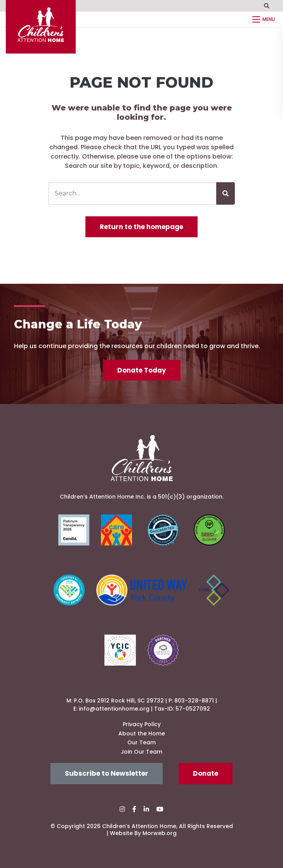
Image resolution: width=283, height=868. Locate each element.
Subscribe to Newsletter (107, 773)
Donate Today (142, 370)
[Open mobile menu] (265, 19)
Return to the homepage (141, 227)
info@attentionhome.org (114, 709)
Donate (206, 773)
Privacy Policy (142, 724)
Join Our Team (141, 752)
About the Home (142, 733)
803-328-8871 (194, 701)
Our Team (141, 742)
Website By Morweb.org (143, 833)
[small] (122, 809)
